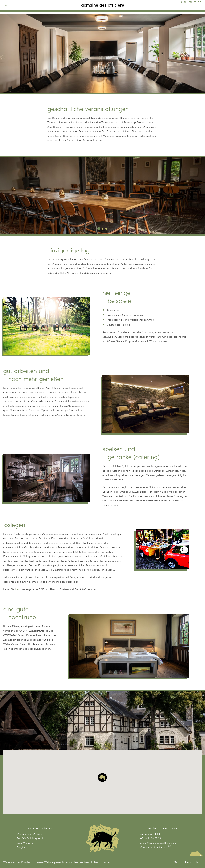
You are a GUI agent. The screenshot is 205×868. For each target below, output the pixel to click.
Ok (176, 862)
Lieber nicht (192, 862)
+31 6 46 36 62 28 (151, 838)
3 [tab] (106, 229)
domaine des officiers (102, 6)
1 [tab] (99, 229)
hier (17, 589)
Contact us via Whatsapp (154, 847)
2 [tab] (102, 229)
